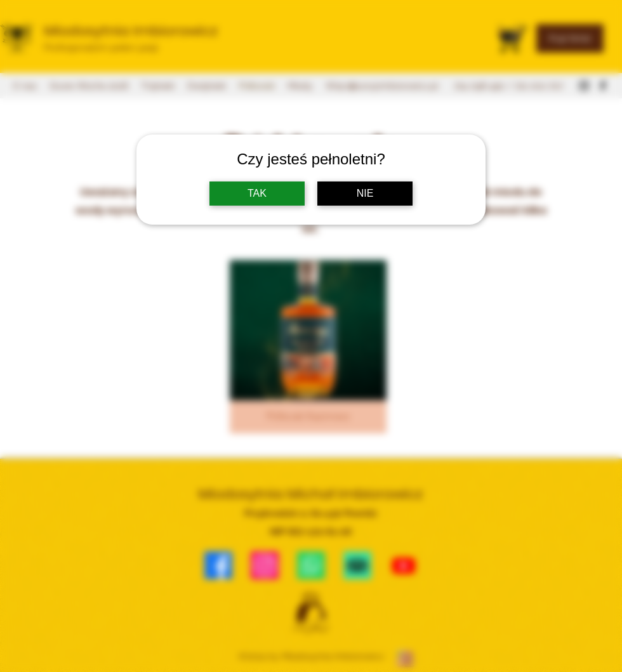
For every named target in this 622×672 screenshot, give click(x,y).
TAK (257, 193)
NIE (365, 193)
